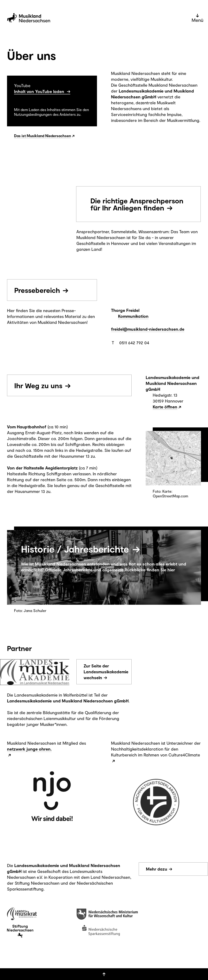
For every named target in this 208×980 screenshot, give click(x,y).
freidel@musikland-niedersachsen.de (148, 329)
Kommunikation (133, 316)
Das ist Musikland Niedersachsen (43, 136)
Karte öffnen (165, 407)
